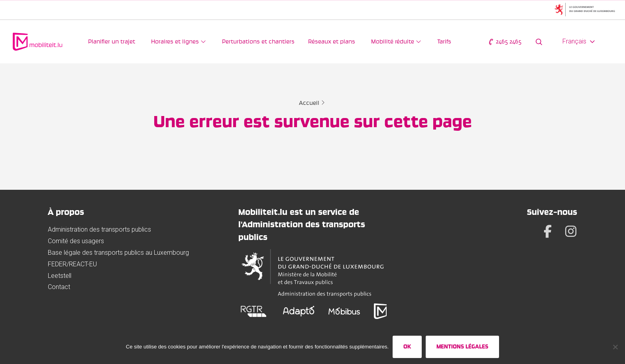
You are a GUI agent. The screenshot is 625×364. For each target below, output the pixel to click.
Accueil (309, 103)
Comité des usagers (76, 241)
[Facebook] (548, 231)
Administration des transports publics (99, 229)
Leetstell (60, 276)
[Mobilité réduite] (396, 42)
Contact (59, 287)
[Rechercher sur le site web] (539, 42)
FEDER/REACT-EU (72, 264)
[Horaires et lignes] (179, 42)
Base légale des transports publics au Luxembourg (118, 253)
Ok (407, 346)
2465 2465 (505, 42)
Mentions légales (462, 346)
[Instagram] (571, 231)
